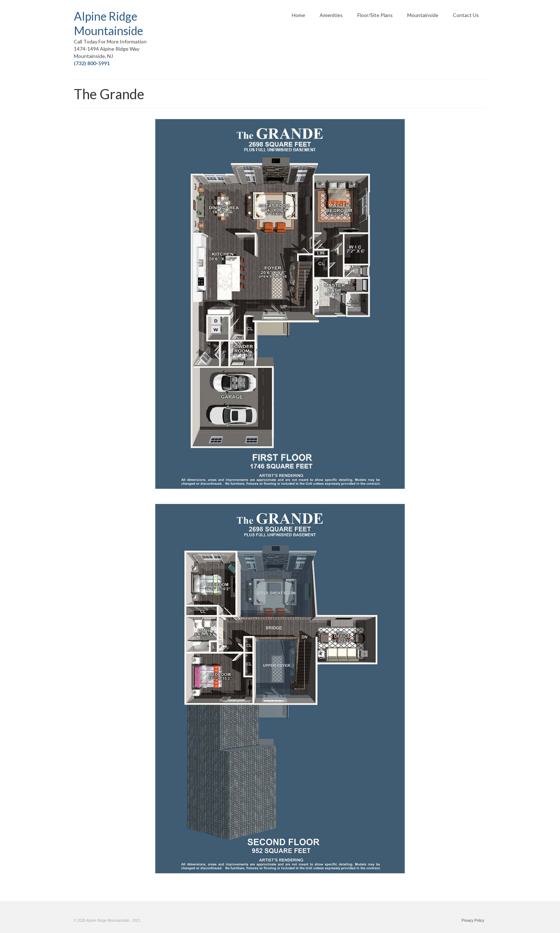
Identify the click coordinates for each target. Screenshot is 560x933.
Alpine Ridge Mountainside (108, 23)
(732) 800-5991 (92, 63)
